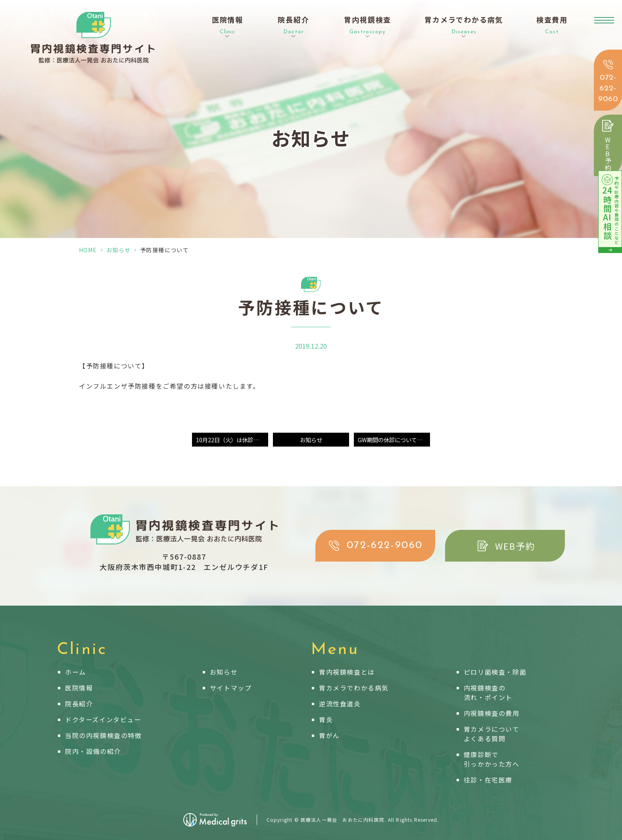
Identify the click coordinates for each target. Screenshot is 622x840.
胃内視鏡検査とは (347, 672)
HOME (88, 250)
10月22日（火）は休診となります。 (232, 440)
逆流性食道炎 (340, 704)
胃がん (329, 735)
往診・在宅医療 (488, 780)
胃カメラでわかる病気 (354, 688)
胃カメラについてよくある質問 (492, 734)
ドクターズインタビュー (103, 719)
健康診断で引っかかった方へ (492, 759)
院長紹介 (79, 704)
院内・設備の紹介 (93, 751)
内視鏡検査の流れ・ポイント (488, 692)
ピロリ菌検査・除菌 (495, 672)
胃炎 (326, 719)
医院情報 (79, 688)
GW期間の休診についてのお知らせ (394, 440)
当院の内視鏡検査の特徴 (104, 735)
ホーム (76, 672)
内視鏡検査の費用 (492, 713)
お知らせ (119, 250)
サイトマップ (231, 688)
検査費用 (552, 25)
